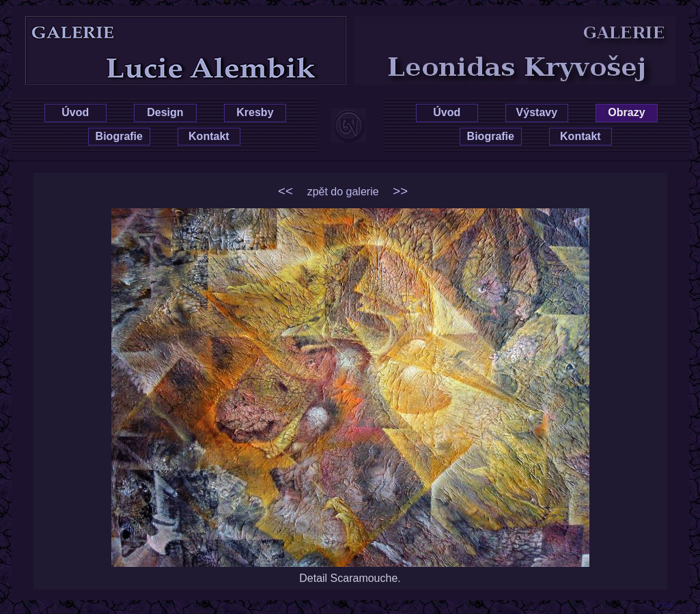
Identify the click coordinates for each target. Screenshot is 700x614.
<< (285, 191)
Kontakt (209, 136)
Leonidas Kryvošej (536, 29)
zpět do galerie (343, 192)
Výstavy (537, 112)
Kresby (255, 112)
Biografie (119, 136)
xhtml (664, 604)
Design (165, 112)
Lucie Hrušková (164, 29)
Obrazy (626, 112)
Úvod (75, 112)
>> (400, 191)
